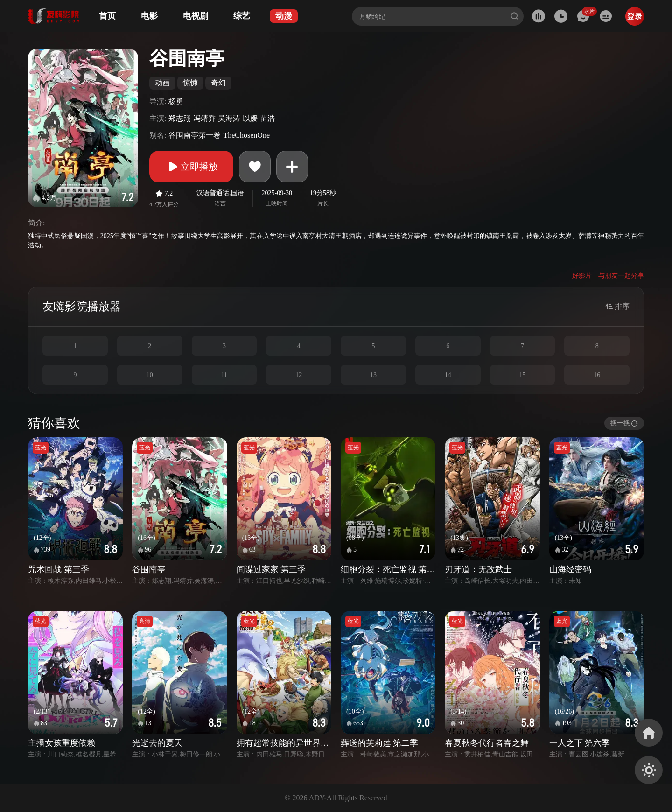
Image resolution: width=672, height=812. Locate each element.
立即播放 (191, 167)
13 (373, 375)
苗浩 (267, 118)
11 (224, 375)
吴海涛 (229, 118)
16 (597, 375)
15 (522, 375)
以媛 (250, 118)
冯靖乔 (204, 118)
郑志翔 (180, 118)
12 (299, 375)
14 (448, 375)
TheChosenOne (246, 135)
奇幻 (218, 83)
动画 (162, 83)
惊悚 (190, 83)
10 (150, 375)
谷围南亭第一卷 (195, 135)
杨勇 (176, 101)
